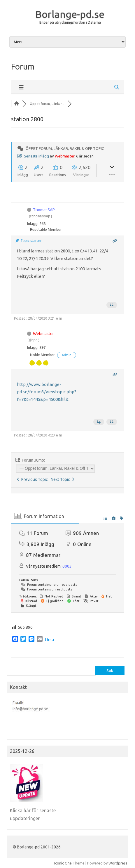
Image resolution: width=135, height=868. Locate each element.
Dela (50, 640)
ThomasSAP (44, 210)
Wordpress (118, 863)
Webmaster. (65, 156)
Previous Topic (32, 479)
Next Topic (63, 479)
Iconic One (63, 863)
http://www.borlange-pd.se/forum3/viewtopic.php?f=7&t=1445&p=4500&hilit (47, 392)
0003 (67, 566)
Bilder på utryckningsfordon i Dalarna (70, 22)
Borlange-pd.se (70, 14)
